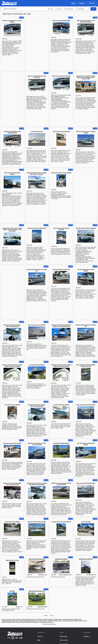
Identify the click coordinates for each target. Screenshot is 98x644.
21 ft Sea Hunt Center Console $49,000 (86, 270)
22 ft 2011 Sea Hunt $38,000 (12, 405)
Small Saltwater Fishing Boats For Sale (72, 619)
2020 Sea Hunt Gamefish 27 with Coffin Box (37, 77)
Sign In (74, 3)
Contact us (87, 636)
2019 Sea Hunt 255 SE (61, 559)
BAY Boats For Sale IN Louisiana (45, 619)
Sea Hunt (12, 591)
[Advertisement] (37, 44)
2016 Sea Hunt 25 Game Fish (37, 559)
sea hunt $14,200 (86, 522)
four (28, 99)
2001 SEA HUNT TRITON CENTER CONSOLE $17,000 (86, 366)
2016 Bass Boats (58, 619)
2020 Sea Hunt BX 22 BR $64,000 (37, 228)
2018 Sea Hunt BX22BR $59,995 (61, 21)
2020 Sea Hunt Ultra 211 (86, 559)
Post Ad (92, 3)
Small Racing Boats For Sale (55, 621)
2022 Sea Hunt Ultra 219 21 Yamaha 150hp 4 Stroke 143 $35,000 (12, 366)
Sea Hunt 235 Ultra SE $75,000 (61, 132)
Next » (52, 615)
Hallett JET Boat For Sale (80, 621)
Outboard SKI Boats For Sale (29, 619)
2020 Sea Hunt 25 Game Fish (37, 591)
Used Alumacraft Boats (68, 621)
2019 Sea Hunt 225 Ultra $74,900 (37, 522)
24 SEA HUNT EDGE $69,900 (61, 443)
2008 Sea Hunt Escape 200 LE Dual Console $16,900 (61, 484)
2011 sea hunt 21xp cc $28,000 (37, 325)
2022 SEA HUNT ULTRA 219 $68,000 (86, 228)
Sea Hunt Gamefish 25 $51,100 (61, 270)
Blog (39, 640)
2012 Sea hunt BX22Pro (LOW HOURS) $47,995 (12, 132)
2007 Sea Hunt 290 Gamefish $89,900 (12, 173)
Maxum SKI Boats (17, 619)
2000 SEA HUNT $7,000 (12, 560)
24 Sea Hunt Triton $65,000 (12, 522)
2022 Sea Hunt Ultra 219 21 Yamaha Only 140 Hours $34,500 (37, 173)
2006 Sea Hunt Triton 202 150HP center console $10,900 (12, 484)
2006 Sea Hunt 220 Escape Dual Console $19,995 (37, 444)
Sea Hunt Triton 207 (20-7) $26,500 (61, 522)
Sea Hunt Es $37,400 (37, 132)
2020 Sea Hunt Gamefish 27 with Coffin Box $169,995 (86, 21)
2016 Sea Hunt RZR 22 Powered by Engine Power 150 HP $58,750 (61, 326)
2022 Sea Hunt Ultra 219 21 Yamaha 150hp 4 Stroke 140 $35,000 (61, 366)
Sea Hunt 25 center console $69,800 (61, 173)
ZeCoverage (63, 636)
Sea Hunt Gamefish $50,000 (37, 365)
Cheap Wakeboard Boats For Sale (10, 621)
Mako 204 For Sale (21, 622)
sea (12, 44)
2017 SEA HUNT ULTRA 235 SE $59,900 (86, 444)
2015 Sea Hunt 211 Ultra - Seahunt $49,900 (86, 132)
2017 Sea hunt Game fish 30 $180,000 (61, 229)
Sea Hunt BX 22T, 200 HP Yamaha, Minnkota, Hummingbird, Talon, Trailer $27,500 (86, 77)
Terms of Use (64, 640)
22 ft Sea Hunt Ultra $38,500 (61, 405)
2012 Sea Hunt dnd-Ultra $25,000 (12, 443)
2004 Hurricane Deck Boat (46, 622)
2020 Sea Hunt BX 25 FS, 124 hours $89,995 (12, 21)
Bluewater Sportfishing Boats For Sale (28, 621)
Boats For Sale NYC (7, 619)
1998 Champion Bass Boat (33, 622)
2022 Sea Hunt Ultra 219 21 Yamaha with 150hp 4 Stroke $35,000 (37, 484)
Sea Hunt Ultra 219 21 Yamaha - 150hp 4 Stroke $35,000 (12, 326)
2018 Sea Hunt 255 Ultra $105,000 (86, 405)
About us (40, 636)
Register (82, 3)
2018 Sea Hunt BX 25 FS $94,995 (61, 76)
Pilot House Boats (43, 621)
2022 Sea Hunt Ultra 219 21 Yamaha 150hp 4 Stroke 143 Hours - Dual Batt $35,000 (12, 230)
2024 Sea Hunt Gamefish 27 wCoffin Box (37, 270)
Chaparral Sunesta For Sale (8, 622)
